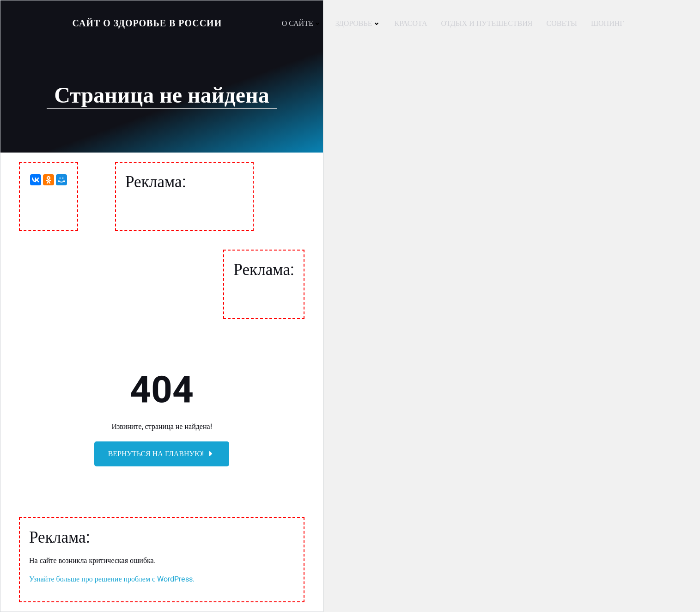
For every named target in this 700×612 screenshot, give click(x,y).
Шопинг (608, 24)
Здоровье (358, 24)
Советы (561, 24)
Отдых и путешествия (487, 24)
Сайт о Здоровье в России (147, 23)
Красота (411, 24)
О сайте (302, 24)
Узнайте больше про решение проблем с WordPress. (112, 579)
